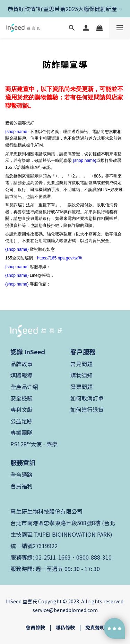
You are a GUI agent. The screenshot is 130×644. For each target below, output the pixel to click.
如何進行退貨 (87, 410)
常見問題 (81, 364)
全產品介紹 (24, 387)
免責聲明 (95, 627)
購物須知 (81, 375)
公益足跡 (21, 421)
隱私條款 (65, 627)
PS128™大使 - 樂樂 (34, 444)
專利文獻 (21, 410)
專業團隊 (21, 432)
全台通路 (21, 474)
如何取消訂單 (87, 398)
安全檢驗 (21, 398)
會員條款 (35, 627)
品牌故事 (21, 364)
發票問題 (81, 387)
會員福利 (21, 486)
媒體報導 (21, 375)
